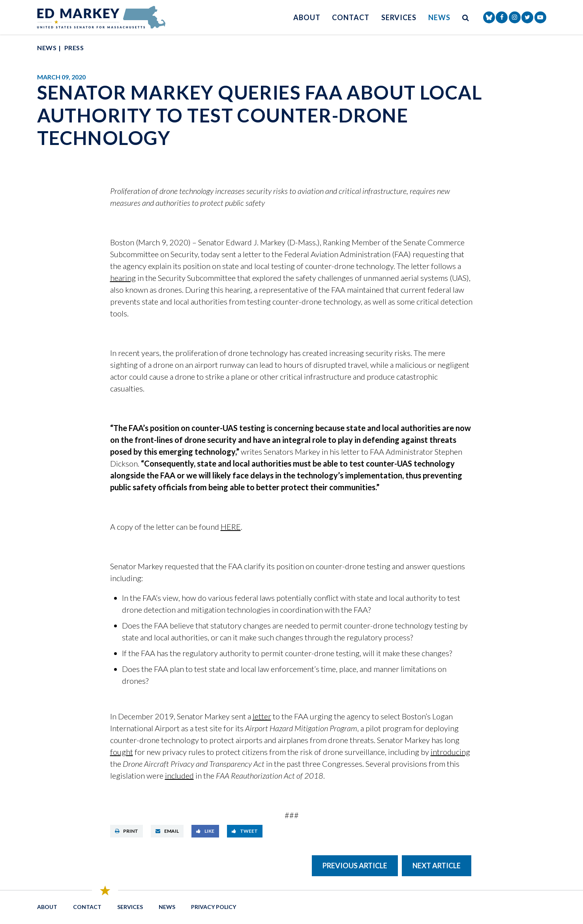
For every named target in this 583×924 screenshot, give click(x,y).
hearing (123, 278)
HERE (231, 527)
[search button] (466, 17)
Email (167, 831)
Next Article (437, 866)
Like (205, 831)
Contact (351, 17)
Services (399, 17)
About (307, 17)
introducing (450, 752)
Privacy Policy (214, 907)
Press (74, 48)
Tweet (245, 831)
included (179, 775)
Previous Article (355, 866)
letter (262, 716)
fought (122, 752)
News (439, 17)
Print (127, 831)
